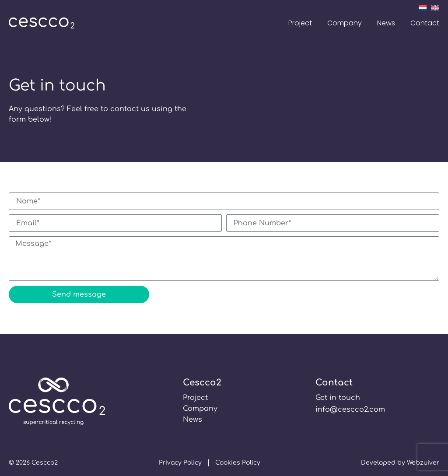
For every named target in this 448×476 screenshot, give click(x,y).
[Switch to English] (435, 7)
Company (345, 23)
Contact (425, 23)
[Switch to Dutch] (423, 7)
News (386, 23)
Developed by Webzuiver (400, 463)
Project (300, 23)
